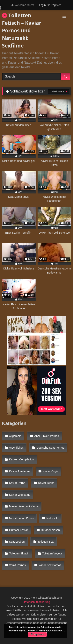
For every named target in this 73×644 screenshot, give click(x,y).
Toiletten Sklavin (19, 553)
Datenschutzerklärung (37, 602)
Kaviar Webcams (20, 495)
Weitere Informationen (51, 630)
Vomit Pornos (18, 565)
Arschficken (16, 448)
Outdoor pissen (50, 530)
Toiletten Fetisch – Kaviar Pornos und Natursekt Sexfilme (22, 30)
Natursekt (53, 518)
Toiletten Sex (46, 542)
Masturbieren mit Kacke (24, 506)
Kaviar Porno (17, 483)
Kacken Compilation (22, 459)
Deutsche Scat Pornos (50, 448)
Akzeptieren (37, 634)
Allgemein (15, 436)
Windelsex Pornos (50, 565)
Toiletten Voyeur (52, 553)
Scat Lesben (17, 542)
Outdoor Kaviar (19, 530)
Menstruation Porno (21, 518)
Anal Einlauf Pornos (47, 436)
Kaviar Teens (46, 483)
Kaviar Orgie (50, 471)
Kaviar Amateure (19, 471)
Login (42, 5)
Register (56, 5)
